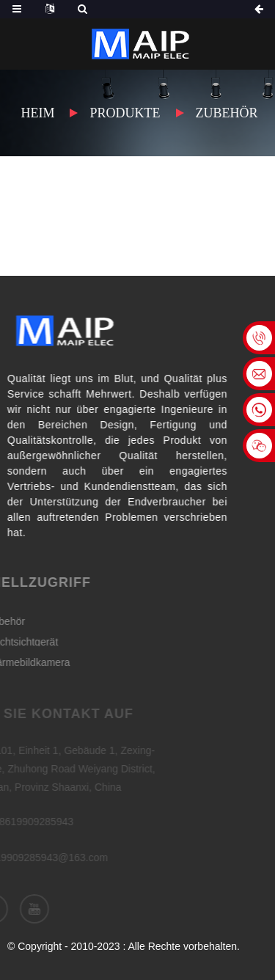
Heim (37, 113)
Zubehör (227, 113)
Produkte (125, 113)
